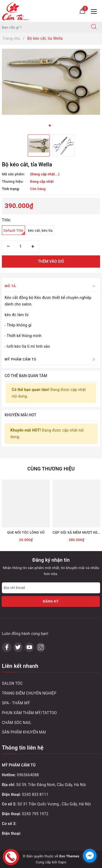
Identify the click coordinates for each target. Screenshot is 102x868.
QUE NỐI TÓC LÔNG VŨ (26, 532)
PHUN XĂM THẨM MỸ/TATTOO (29, 713)
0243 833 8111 (35, 794)
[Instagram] (41, 647)
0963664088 (28, 775)
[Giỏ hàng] (82, 11)
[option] (51, 82)
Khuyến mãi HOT (21, 415)
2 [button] (52, 126)
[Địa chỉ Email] (51, 588)
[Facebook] (7, 647)
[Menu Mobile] (95, 11)
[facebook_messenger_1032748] (90, 856)
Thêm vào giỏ (51, 261)
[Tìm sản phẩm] (43, 27)
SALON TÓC (12, 683)
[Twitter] (18, 647)
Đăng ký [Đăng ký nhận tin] (51, 601)
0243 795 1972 (35, 814)
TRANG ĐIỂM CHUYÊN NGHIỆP (29, 693)
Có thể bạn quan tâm (26, 376)
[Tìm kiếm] (94, 27)
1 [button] (50, 126)
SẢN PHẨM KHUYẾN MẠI (24, 732)
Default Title (14, 232)
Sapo (62, 862)
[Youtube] (29, 647)
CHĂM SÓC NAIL (17, 723)
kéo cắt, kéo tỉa (40, 230)
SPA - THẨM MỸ (16, 703)
